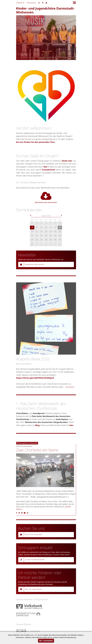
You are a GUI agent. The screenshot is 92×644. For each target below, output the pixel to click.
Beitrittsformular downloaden (46, 197)
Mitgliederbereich (46, 3)
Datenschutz (31, 3)
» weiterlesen (70, 387)
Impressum (20, 3)
